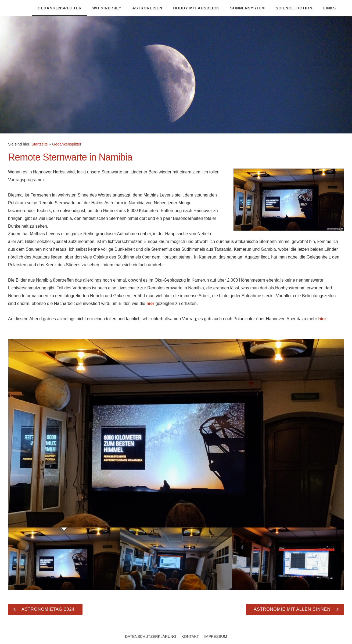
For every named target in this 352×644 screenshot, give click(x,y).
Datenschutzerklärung (150, 636)
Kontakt (190, 636)
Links (330, 8)
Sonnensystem (247, 8)
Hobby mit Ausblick (196, 8)
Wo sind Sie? (107, 8)
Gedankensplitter (60, 8)
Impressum (216, 636)
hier (150, 303)
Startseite (40, 144)
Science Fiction (294, 8)
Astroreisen (147, 8)
